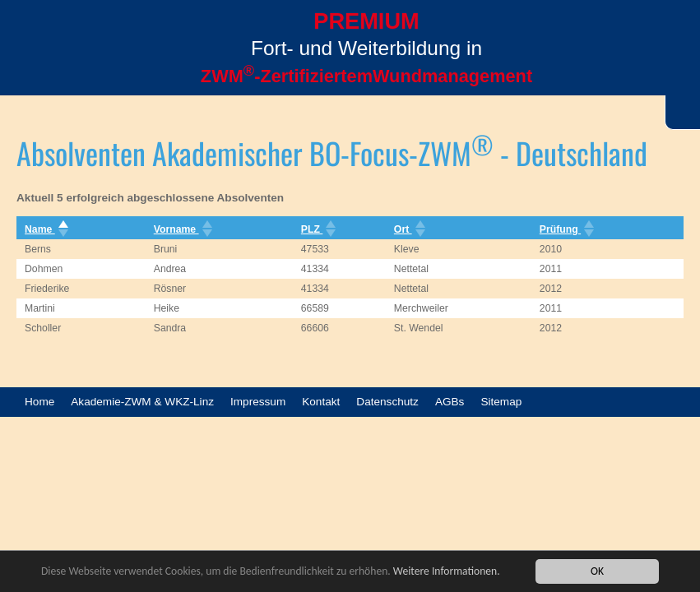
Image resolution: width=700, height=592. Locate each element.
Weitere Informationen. (447, 572)
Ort (408, 229)
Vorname (181, 229)
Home (39, 402)
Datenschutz (387, 402)
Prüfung (565, 229)
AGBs (450, 402)
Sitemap (501, 402)
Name (45, 229)
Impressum (258, 402)
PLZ (317, 229)
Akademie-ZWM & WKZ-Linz (142, 402)
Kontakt (321, 402)
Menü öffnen (33, 63)
